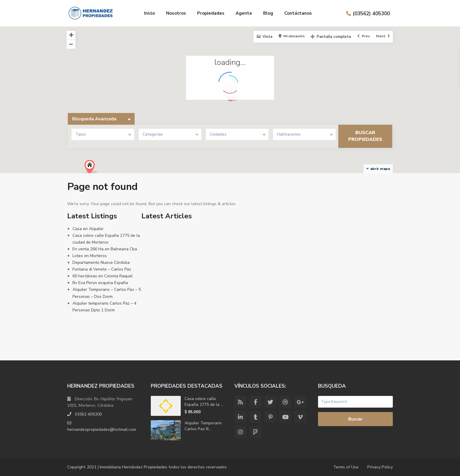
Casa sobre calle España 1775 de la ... (204, 402)
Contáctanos (298, 13)
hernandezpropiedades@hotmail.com (102, 429)
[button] (93, 169)
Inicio (149, 13)
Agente (244, 13)
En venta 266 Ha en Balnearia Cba (105, 249)
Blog (268, 13)
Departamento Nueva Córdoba (101, 263)
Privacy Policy (380, 467)
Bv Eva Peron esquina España (100, 283)
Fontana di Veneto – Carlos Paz (102, 269)
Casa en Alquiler (88, 229)
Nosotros (176, 13)
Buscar (355, 419)
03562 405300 (88, 414)
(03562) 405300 (371, 13)
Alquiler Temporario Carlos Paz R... (203, 426)
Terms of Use (346, 467)
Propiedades (211, 13)
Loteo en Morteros (90, 256)
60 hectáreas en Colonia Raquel (103, 276)
